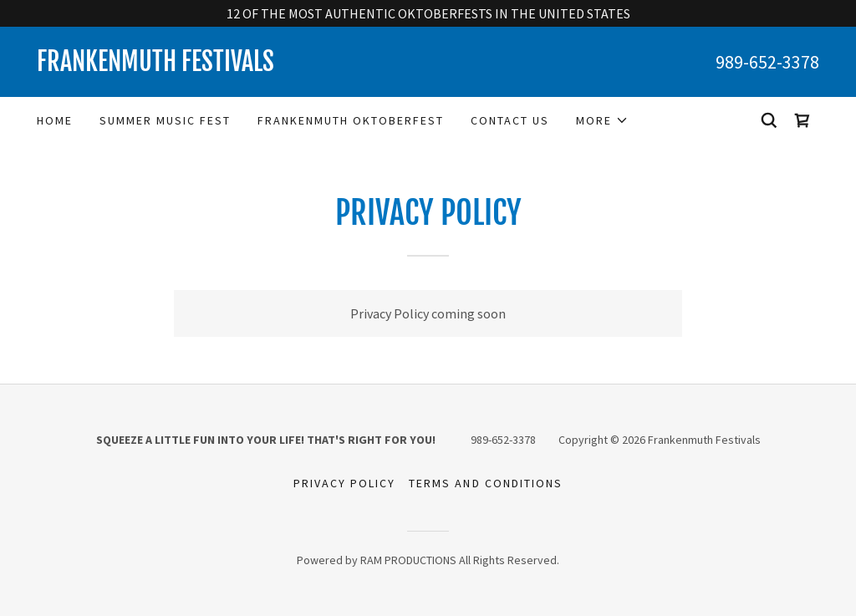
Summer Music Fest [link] (165, 120)
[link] (232, 66)
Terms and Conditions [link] (485, 483)
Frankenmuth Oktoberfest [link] (351, 120)
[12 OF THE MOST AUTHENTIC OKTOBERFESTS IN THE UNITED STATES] (428, 13)
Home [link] (55, 120)
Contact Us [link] (510, 120)
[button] (602, 120)
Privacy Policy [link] (344, 483)
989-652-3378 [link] (767, 62)
